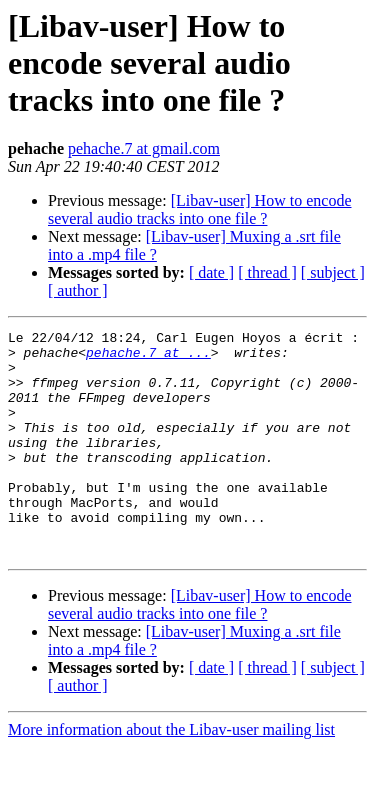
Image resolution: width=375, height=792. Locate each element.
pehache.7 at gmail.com (144, 148)
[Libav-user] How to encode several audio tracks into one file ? (199, 209)
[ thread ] (267, 272)
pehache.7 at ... (148, 358)
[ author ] (78, 290)
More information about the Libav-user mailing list (171, 774)
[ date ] (211, 272)
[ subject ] (333, 272)
